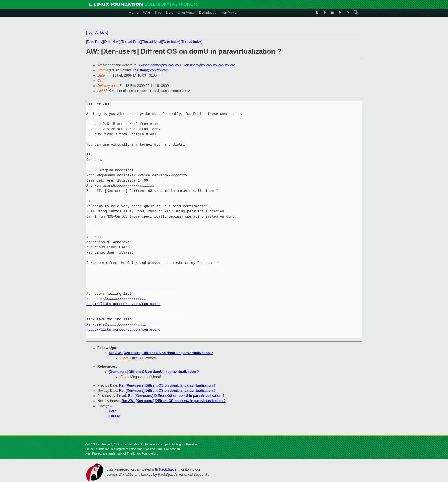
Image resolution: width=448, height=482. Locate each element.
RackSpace (168, 469)
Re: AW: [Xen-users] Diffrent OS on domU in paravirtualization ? (161, 353)
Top (90, 33)
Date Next (112, 42)
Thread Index (192, 42)
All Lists (101, 33)
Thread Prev (131, 42)
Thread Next (151, 42)
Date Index (171, 42)
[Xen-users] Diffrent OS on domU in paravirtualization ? (154, 372)
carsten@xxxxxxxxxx (151, 70)
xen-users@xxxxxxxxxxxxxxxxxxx (209, 65)
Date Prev (94, 42)
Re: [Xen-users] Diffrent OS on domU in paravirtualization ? (167, 385)
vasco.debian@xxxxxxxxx (160, 65)
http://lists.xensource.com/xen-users (123, 304)
